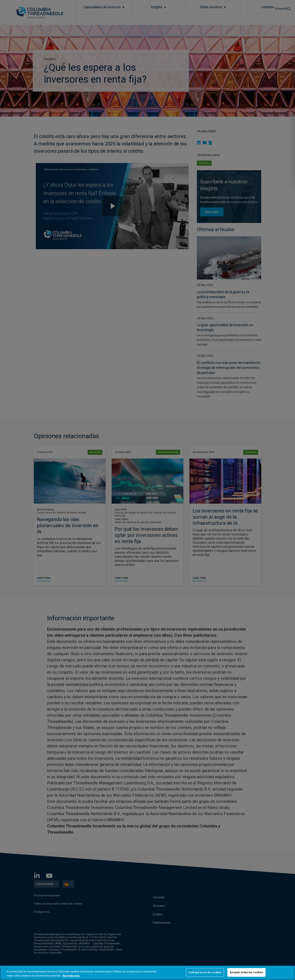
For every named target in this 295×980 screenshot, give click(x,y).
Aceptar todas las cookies (246, 972)
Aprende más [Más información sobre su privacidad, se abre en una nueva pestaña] (71, 976)
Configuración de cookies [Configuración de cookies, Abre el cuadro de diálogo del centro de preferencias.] (205, 972)
